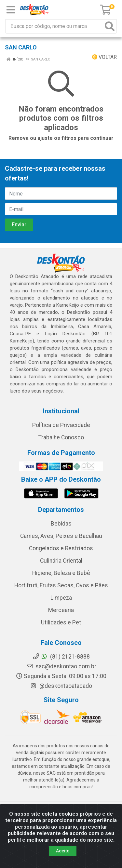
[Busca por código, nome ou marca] (54, 26)
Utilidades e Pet (61, 622)
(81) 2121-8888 (61, 657)
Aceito (63, 851)
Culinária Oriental (61, 561)
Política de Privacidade (61, 425)
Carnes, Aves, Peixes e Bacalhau (61, 536)
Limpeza (61, 598)
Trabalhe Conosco (61, 437)
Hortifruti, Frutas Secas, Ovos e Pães (61, 585)
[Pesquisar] (110, 26)
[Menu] (11, 10)
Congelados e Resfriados (61, 548)
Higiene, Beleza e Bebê (61, 573)
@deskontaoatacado (61, 686)
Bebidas (61, 524)
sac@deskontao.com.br (61, 666)
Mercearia (61, 610)
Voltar (104, 57)
